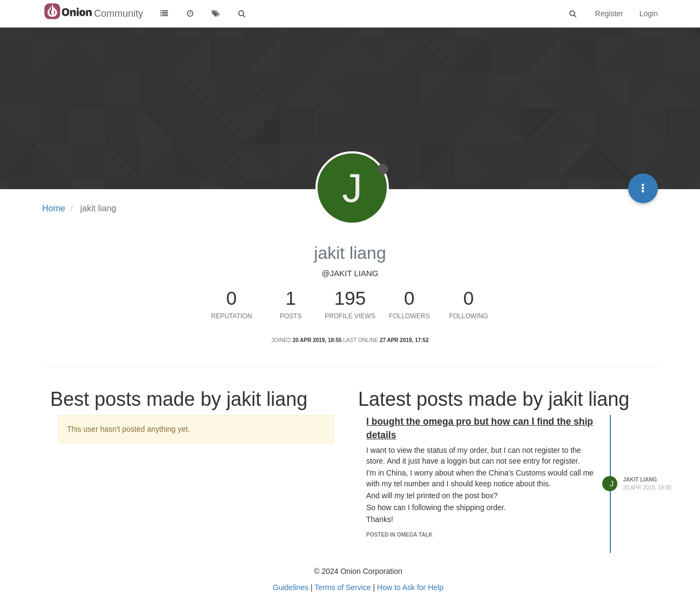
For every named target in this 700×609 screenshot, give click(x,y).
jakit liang (640, 480)
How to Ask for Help (410, 587)
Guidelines (291, 587)
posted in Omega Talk (399, 535)
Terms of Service (342, 587)
